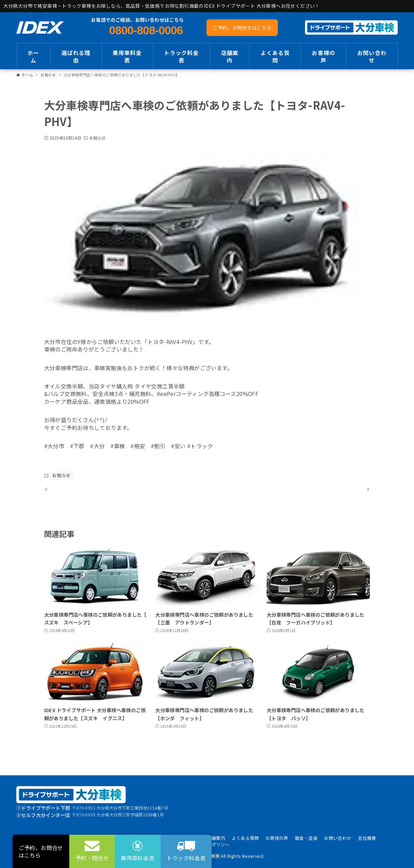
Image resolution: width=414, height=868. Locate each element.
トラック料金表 (186, 858)
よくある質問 (245, 838)
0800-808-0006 (146, 30)
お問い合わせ (338, 838)
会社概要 (367, 838)
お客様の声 (277, 838)
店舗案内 (216, 838)
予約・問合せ (92, 858)
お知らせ (97, 138)
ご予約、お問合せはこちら (242, 28)
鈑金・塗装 (306, 838)
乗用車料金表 (138, 858)
